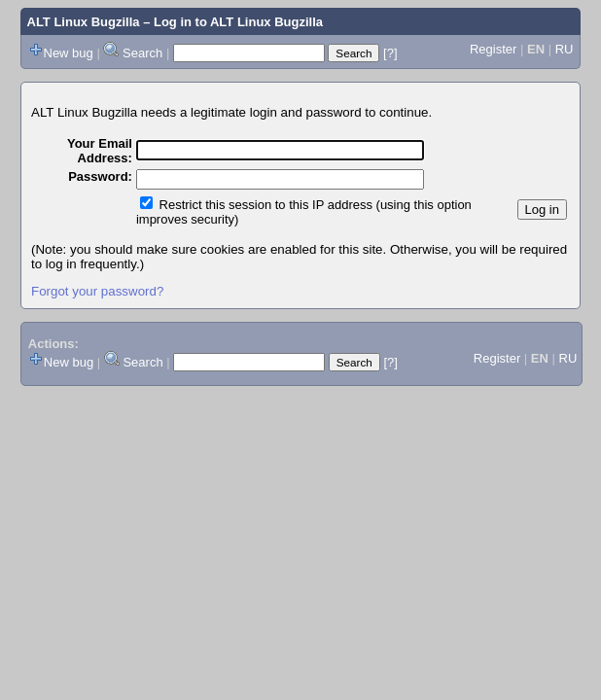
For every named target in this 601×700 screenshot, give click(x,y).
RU (565, 49)
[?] (390, 53)
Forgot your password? (97, 291)
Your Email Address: (100, 151)
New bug (69, 53)
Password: (100, 176)
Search (142, 53)
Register (493, 49)
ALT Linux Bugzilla (84, 22)
